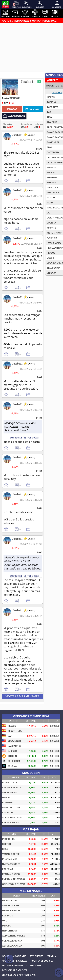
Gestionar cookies (12, 966)
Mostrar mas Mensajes (22, 696)
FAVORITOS (53, 86)
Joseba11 (28, 82)
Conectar (57, 4)
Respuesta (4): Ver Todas (24, 438)
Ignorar (12, 109)
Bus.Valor (26, 4)
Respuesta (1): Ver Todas (24, 576)
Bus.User (40, 4)
